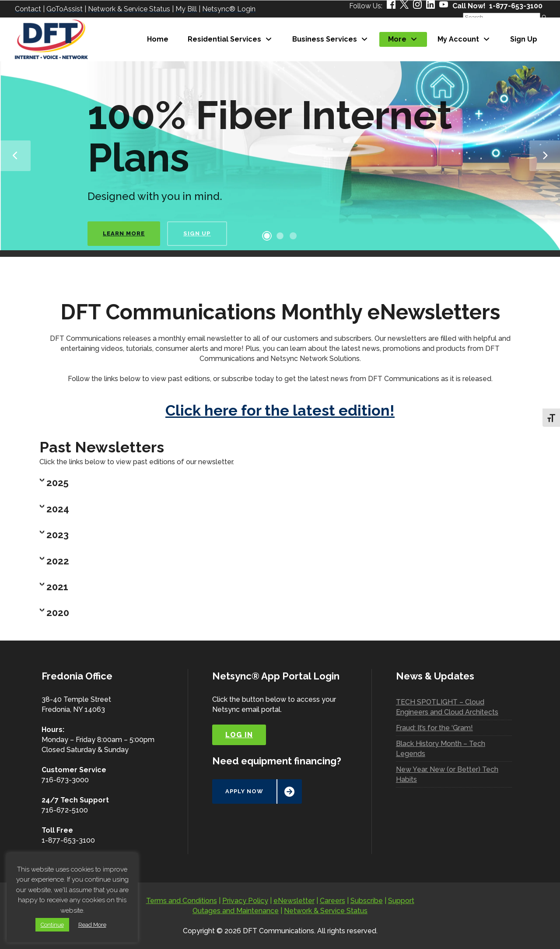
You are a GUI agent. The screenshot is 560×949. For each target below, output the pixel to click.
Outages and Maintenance (236, 911)
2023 (58, 535)
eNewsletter (294, 901)
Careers (332, 901)
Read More (92, 925)
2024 (58, 509)
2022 (58, 561)
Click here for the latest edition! (280, 410)
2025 (58, 483)
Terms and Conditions (182, 901)
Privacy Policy (245, 901)
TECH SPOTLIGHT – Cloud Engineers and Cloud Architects (447, 707)
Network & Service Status (326, 911)
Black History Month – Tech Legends (441, 749)
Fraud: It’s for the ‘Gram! (434, 728)
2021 (57, 587)
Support (401, 901)
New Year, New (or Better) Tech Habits (447, 774)
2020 (58, 613)
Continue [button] (52, 925)
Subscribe (367, 901)
